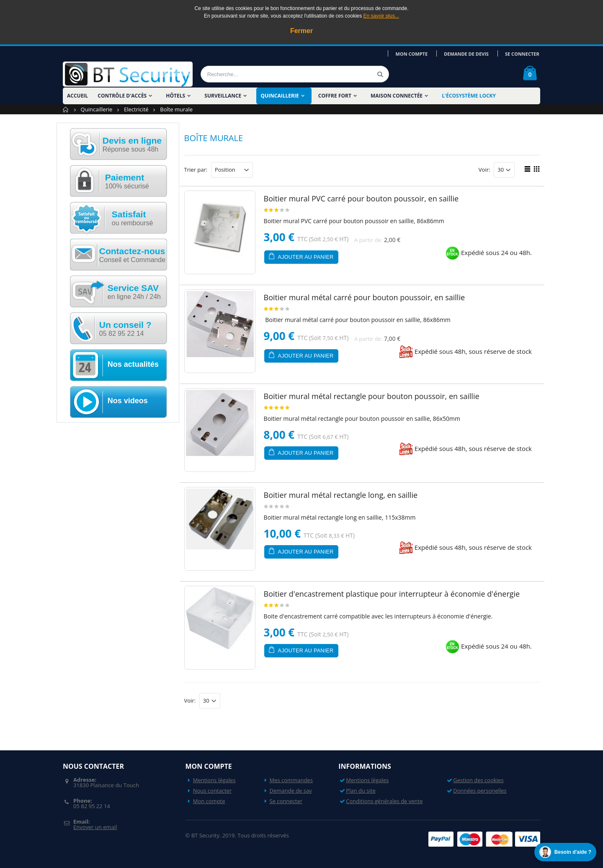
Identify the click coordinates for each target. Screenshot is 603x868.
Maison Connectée (397, 96)
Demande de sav (291, 791)
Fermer (301, 31)
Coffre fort (335, 96)
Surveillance (223, 96)
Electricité (136, 109)
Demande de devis (469, 53)
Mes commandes (291, 780)
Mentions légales (214, 780)
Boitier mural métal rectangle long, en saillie (341, 495)
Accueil (66, 109)
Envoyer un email (95, 827)
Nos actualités (133, 364)
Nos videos (128, 401)
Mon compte (416, 53)
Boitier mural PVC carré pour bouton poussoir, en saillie (361, 198)
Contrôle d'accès (122, 96)
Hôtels (175, 96)
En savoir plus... (381, 16)
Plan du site (361, 791)
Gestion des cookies (478, 780)
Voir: (484, 170)
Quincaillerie (280, 96)
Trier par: (196, 170)
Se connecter (523, 53)
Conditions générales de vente (384, 801)
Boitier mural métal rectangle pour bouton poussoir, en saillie (372, 396)
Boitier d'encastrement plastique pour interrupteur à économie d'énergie (392, 594)
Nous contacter (213, 791)
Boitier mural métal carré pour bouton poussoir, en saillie (364, 297)
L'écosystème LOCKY (469, 96)
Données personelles (480, 791)
